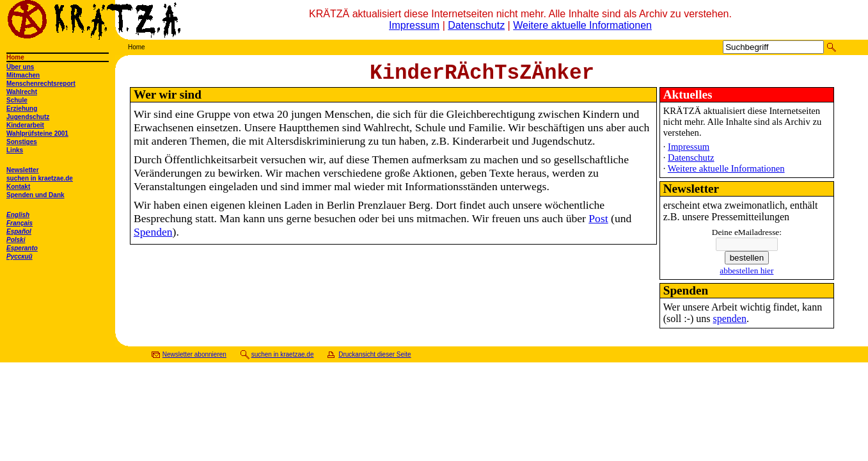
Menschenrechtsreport (41, 84)
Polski (16, 240)
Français (20, 223)
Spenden (153, 237)
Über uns (20, 67)
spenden (730, 324)
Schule (17, 100)
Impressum (414, 25)
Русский (20, 256)
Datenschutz (476, 25)
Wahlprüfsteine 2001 (37, 133)
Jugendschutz (28, 117)
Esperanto (22, 248)
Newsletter (23, 170)
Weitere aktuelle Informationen (582, 25)
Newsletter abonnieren (194, 360)
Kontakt (18, 187)
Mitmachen (23, 75)
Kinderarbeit (25, 125)
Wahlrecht (22, 92)
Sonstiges (22, 142)
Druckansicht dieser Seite (375, 360)
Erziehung (22, 109)
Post (598, 223)
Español (19, 231)
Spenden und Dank (36, 195)
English (18, 215)
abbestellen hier (746, 276)
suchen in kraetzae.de (40, 178)
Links (15, 150)
